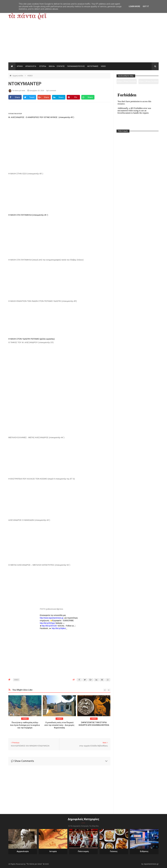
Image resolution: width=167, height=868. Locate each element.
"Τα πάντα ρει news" (35, 864)
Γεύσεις (114, 851)
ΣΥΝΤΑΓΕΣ (61, 66)
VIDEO (103, 66)
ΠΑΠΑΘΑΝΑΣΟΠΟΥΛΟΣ (76, 66)
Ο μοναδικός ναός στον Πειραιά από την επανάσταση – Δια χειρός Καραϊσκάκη (59, 725)
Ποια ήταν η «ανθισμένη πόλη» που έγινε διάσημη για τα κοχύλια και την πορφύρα (25, 725)
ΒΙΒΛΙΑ (51, 66)
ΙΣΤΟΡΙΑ (42, 66)
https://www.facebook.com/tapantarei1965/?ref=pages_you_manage (148, 82)
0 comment (51, 91)
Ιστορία (53, 851)
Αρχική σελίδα (18, 76)
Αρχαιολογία (23, 851)
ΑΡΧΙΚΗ (20, 66)
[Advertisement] (83, 43)
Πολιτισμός (83, 851)
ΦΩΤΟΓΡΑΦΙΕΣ (93, 66)
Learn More (134, 6)
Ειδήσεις (144, 851)
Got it (146, 6)
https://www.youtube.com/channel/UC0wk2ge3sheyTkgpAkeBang (127, 82)
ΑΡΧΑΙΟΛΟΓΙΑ (31, 66)
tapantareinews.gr (151, 864)
